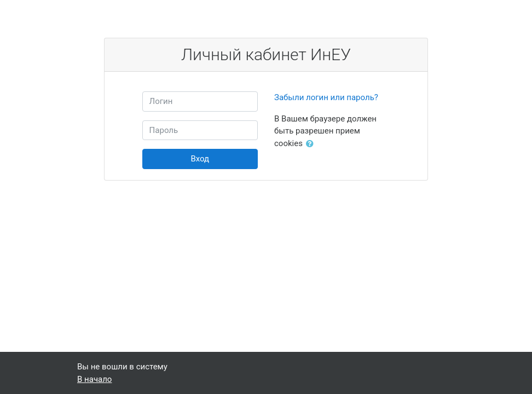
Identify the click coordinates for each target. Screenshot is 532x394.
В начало (94, 379)
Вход (200, 159)
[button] (312, 144)
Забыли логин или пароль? (326, 97)
